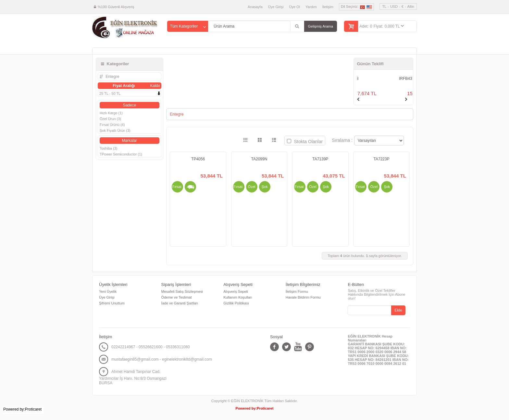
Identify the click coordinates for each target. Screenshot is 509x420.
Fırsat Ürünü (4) (112, 125)
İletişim (328, 7)
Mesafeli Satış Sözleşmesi (182, 291)
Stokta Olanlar (305, 142)
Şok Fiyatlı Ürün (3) (115, 130)
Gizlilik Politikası (236, 303)
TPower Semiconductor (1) (121, 154)
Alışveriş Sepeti (236, 291)
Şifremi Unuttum (112, 303)
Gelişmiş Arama (321, 26)
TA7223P (382, 159)
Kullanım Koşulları (238, 297)
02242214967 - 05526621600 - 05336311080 (151, 347)
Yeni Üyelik (108, 291)
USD (394, 6)
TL (384, 6)
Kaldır (155, 86)
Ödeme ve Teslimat (177, 297)
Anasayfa (255, 7)
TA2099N (259, 159)
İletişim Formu (297, 291)
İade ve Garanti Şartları (180, 303)
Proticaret (265, 408)
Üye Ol (294, 7)
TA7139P (320, 159)
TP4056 (198, 159)
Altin (411, 6)
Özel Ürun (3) (110, 119)
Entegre (112, 77)
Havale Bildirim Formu (303, 297)
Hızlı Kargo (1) (111, 113)
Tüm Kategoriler (184, 26)
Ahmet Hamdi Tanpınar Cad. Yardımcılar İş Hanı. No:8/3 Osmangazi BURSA (133, 377)
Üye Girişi (276, 7)
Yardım (311, 7)
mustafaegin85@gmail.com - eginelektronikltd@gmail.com (162, 359)
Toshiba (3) (108, 148)
